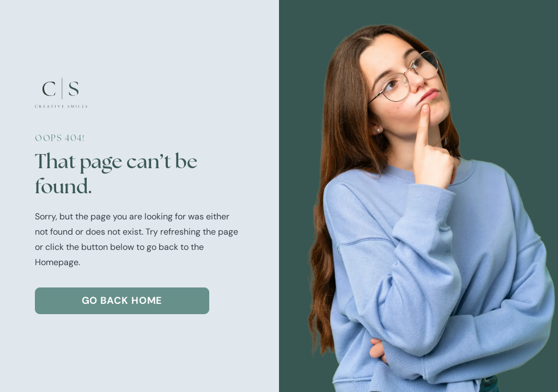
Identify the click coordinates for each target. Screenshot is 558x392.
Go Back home (122, 301)
